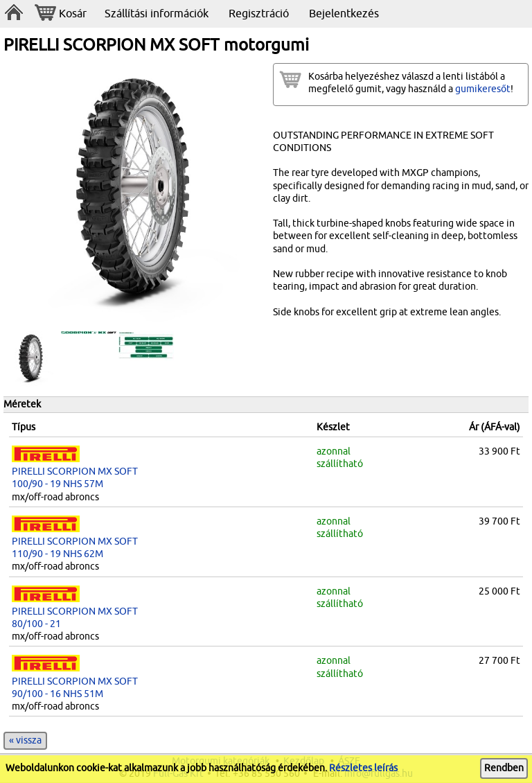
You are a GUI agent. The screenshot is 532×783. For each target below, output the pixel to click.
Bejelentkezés (344, 14)
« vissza (25, 740)
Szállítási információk (157, 14)
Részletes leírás (363, 768)
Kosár (61, 14)
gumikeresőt (483, 89)
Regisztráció (259, 14)
